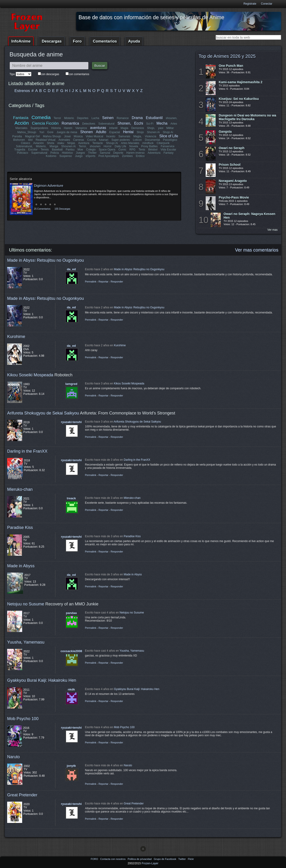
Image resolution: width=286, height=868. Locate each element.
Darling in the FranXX (27, 451)
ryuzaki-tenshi (71, 422)
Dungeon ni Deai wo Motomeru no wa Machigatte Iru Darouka (247, 117)
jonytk (71, 766)
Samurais (124, 136)
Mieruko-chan (20, 489)
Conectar (266, 4)
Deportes (83, 118)
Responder (117, 282)
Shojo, (151, 128)
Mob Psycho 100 (23, 719)
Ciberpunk (163, 143)
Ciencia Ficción (45, 123)
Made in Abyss (21, 566)
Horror (108, 146)
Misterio (69, 118)
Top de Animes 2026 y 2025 (227, 56)
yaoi (161, 128)
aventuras (98, 128)
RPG (132, 150)
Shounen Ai (68, 146)
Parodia (17, 136)
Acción (22, 123)
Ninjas (71, 143)
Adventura (154, 153)
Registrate (250, 4)
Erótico (140, 156)
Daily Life (120, 146)
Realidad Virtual (46, 140)
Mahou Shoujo (52, 136)
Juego (79, 156)
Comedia (41, 117)
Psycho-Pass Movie (234, 197)
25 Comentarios (42, 209)
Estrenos (22, 91)
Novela (134, 146)
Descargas (52, 41)
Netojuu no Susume (26, 604)
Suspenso (66, 156)
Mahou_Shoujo (27, 132)
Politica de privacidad (140, 859)
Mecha (162, 123)
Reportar (104, 282)
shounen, (172, 118)
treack (71, 498)
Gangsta (225, 132)
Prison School (229, 165)
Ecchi (139, 123)
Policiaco (23, 153)
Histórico (68, 153)
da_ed (71, 269)
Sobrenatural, (24, 146)
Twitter (182, 859)
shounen (95, 146)
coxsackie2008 (71, 651)
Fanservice (167, 146)
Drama (137, 118)
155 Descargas (62, 209)
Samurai (105, 153)
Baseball (57, 150)
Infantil (113, 128)
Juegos (80, 153)
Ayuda (134, 41)
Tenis (142, 150)
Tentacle (98, 143)
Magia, (138, 136)
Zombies (127, 156)
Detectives (89, 124)
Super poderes (120, 140)
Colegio (91, 150)
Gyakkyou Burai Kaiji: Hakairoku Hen (42, 680)
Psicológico (170, 140)
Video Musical (94, 136)
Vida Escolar (168, 150)
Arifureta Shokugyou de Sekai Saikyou (43, 413)
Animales (64, 140)
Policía (55, 153)
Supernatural (39, 153)
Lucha (95, 118)
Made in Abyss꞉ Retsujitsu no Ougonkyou (45, 260)
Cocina (91, 140)
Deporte (118, 153)
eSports (90, 156)
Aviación (39, 143)
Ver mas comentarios (257, 250)
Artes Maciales (130, 143)
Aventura (84, 143)
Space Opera (107, 150)
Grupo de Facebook (165, 859)
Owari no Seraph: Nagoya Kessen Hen (250, 216)
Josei (67, 136)
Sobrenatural (106, 124)
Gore (50, 132)
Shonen (87, 132)
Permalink (91, 282)
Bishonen (19, 140)
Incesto (111, 136)
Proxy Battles (149, 146)
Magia (124, 128)
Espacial (114, 132)
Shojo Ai (168, 132)
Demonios (138, 128)
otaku (61, 143)
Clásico (26, 143)
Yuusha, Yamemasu (26, 642)
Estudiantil (154, 118)
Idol (30, 140)
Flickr (191, 859)
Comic (122, 150)
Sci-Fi (150, 124)
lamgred (71, 384)
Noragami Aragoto (233, 181)
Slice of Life (169, 136)
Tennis (45, 150)
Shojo (140, 132)
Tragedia (20, 150)
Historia (56, 128)
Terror (57, 118)
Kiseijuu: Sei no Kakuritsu (239, 99)
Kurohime (16, 336)
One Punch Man (231, 66)
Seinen (108, 118)
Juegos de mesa (67, 132)
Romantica (70, 123)
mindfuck (148, 143)
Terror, (83, 146)
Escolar (33, 150)
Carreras (78, 140)
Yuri (42, 132)
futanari (104, 140)
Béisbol (153, 150)
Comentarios (105, 41)
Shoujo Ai (112, 143)
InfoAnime (21, 41)
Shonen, (124, 123)
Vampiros (81, 128)
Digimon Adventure (49, 186)
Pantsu (70, 150)
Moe (80, 150)
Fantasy (168, 153)
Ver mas (272, 230)
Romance (123, 118)
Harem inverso (135, 153)
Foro (77, 41)
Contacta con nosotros (113, 859)
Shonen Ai (153, 132)
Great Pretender (22, 795)
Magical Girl (32, 136)
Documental (152, 140)
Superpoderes (39, 128)
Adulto (101, 132)
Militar (170, 128)
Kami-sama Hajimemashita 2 (240, 82)
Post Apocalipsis (109, 156)
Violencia (151, 136)
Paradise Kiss (20, 527)
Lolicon (137, 140)
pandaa (71, 613)
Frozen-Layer (150, 863)
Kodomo (51, 156)
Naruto (14, 757)
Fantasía (21, 118)
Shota (51, 143)
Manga (54, 146)
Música (78, 136)
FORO (95, 859)
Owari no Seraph (231, 148)
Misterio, (41, 146)
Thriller (92, 153)
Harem (68, 128)
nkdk (71, 689)
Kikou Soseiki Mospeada (30, 375)
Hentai (128, 132)
